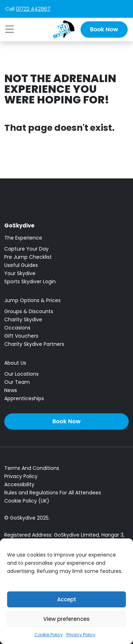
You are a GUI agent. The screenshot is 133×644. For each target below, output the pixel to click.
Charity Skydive (23, 320)
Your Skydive (20, 273)
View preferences (66, 619)
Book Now (104, 29)
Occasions (17, 328)
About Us (15, 363)
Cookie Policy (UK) (27, 501)
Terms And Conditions (32, 468)
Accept (67, 599)
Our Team (17, 382)
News (11, 390)
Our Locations (21, 374)
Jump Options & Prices (32, 300)
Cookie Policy (49, 635)
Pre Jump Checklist (28, 257)
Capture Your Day (26, 249)
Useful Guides (21, 265)
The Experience (23, 238)
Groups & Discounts (29, 311)
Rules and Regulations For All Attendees (53, 493)
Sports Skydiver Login (30, 281)
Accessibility (19, 484)
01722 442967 (33, 9)
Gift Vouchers (21, 336)
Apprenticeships (24, 398)
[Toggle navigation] (10, 29)
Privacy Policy (81, 635)
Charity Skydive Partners (34, 344)
